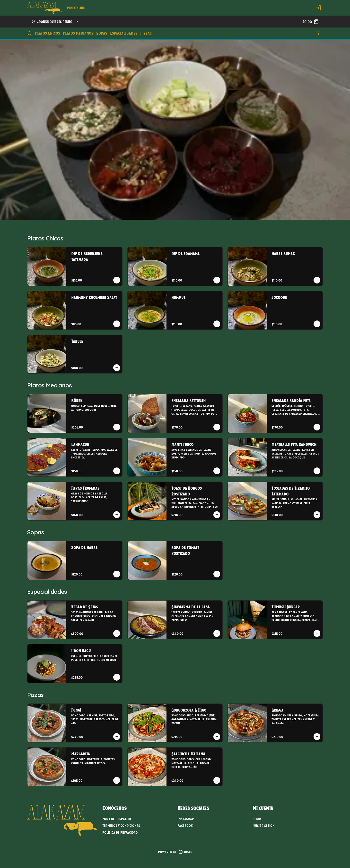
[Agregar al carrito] (117, 280)
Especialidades (124, 33)
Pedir (257, 819)
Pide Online (76, 8)
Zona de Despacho (117, 819)
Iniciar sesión (264, 826)
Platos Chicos (48, 33)
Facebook (185, 826)
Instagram (186, 819)
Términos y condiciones (121, 826)
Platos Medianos (78, 33)
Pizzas (146, 33)
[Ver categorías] (318, 33)
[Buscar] (30, 33)
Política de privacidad (120, 832)
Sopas (102, 33)
